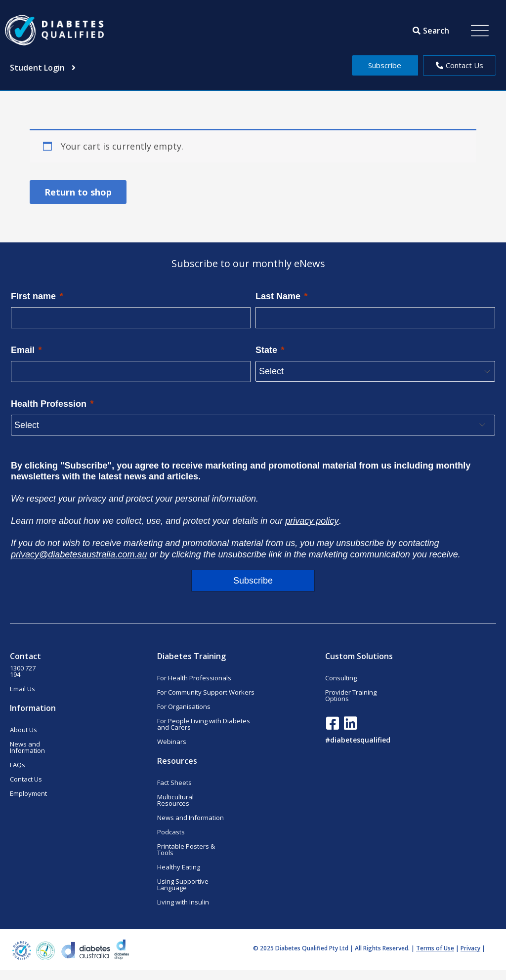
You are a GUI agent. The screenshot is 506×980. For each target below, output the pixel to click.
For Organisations (184, 706)
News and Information (27, 747)
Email (23, 350)
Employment (28, 793)
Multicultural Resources (175, 800)
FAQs (18, 765)
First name (33, 296)
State (266, 350)
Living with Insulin (183, 902)
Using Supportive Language (183, 884)
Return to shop (78, 192)
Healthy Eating (179, 867)
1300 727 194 (23, 671)
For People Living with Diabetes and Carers (204, 724)
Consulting (341, 678)
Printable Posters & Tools (186, 849)
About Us (23, 730)
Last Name (278, 296)
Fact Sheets (174, 783)
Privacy (470, 948)
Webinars (172, 742)
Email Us (22, 689)
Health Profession (49, 404)
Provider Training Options (351, 695)
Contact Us (26, 779)
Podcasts (171, 832)
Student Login (43, 68)
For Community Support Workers (206, 692)
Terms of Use (435, 948)
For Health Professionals (194, 678)
